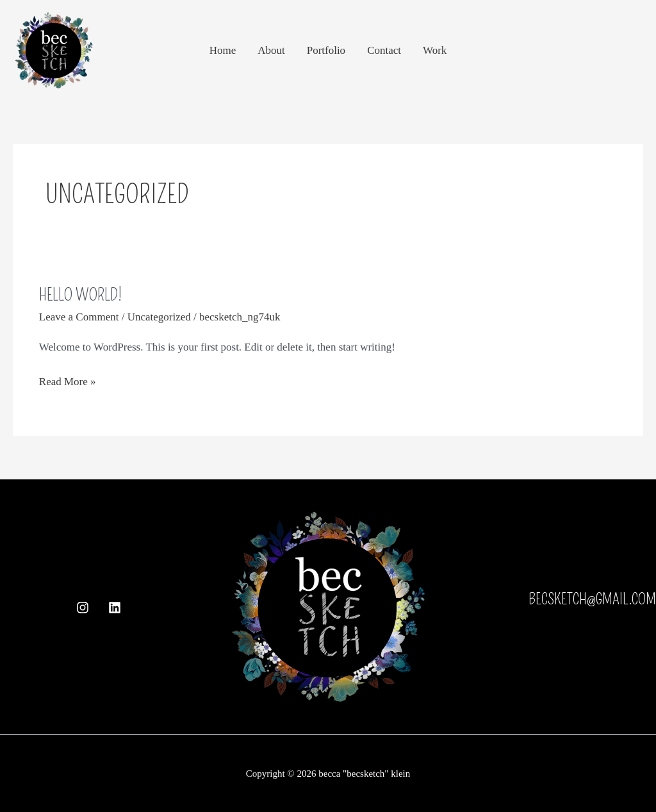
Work (435, 50)
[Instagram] (83, 608)
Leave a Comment (79, 317)
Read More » (68, 380)
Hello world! (80, 295)
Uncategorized (159, 317)
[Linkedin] (115, 608)
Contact (384, 50)
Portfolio (326, 50)
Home (223, 50)
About (271, 50)
